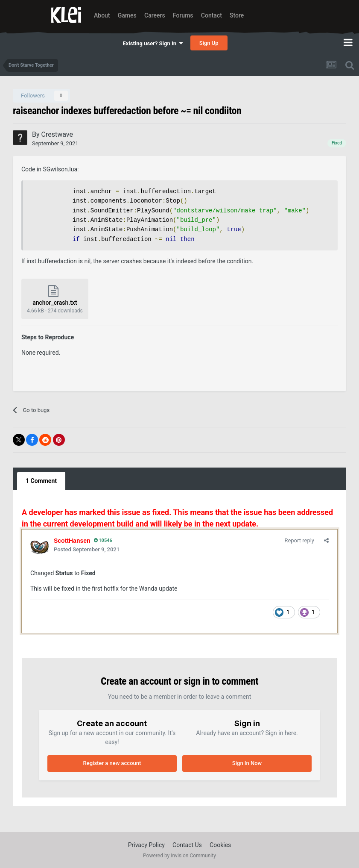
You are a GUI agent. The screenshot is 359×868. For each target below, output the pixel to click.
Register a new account (112, 763)
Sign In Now (247, 763)
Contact (212, 15)
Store (237, 15)
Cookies (220, 845)
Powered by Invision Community (179, 856)
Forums (183, 15)
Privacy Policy (146, 845)
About (102, 15)
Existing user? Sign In (152, 43)
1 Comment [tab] (41, 481)
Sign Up (209, 43)
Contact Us (187, 845)
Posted (87, 549)
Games (127, 15)
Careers (155, 15)
